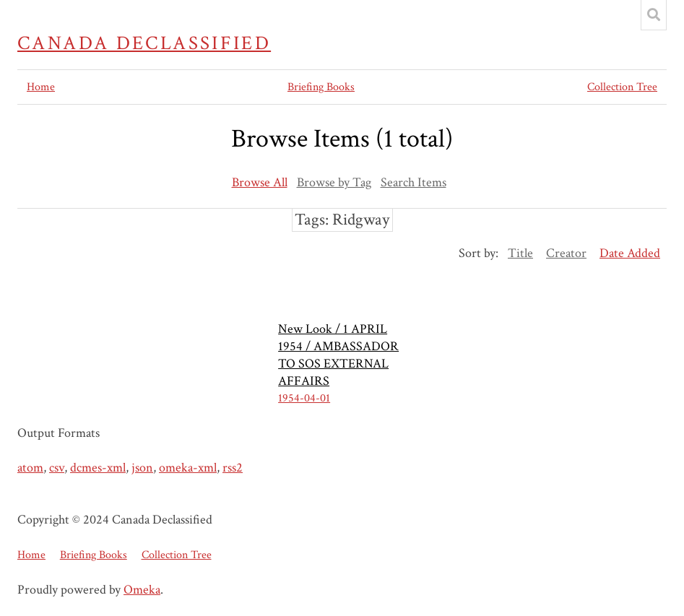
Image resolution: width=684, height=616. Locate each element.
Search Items (414, 182)
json (142, 468)
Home (41, 87)
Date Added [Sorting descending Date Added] (630, 253)
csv (57, 468)
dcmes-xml (98, 468)
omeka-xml (188, 468)
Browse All (260, 182)
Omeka (142, 590)
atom (30, 468)
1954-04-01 (304, 398)
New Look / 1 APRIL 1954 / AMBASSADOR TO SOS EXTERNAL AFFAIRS (338, 355)
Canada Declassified (144, 43)
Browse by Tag (334, 182)
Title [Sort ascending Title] (520, 253)
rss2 (233, 468)
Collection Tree (622, 87)
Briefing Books (321, 87)
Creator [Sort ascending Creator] (566, 253)
